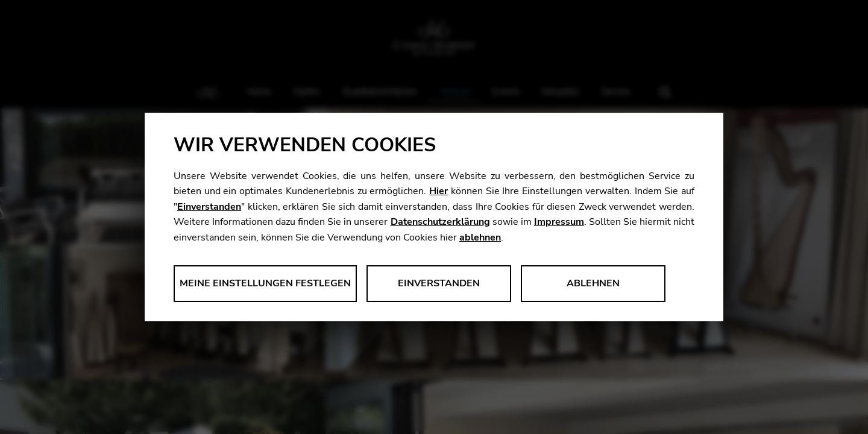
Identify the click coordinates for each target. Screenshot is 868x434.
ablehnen (480, 237)
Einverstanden (209, 207)
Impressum (559, 222)
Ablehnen (593, 283)
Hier (439, 191)
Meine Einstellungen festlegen (265, 283)
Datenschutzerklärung (440, 222)
